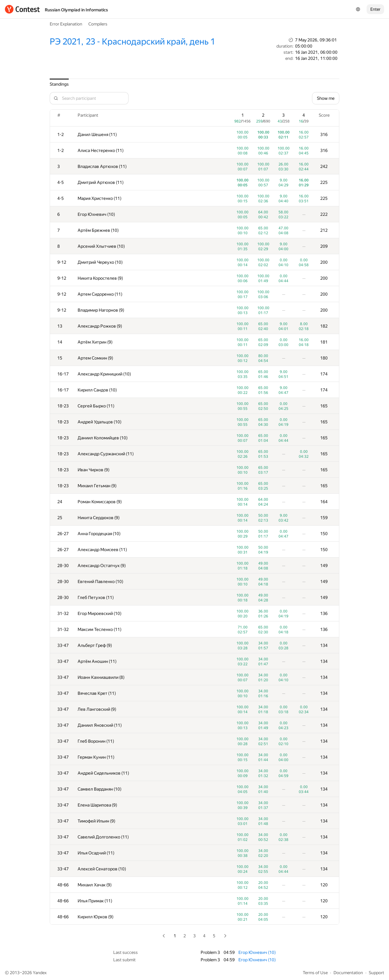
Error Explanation (66, 24)
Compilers (98, 24)
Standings (59, 84)
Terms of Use (315, 973)
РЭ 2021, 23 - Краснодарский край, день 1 (132, 42)
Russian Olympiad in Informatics (76, 10)
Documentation (348, 973)
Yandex (40, 973)
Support (376, 973)
